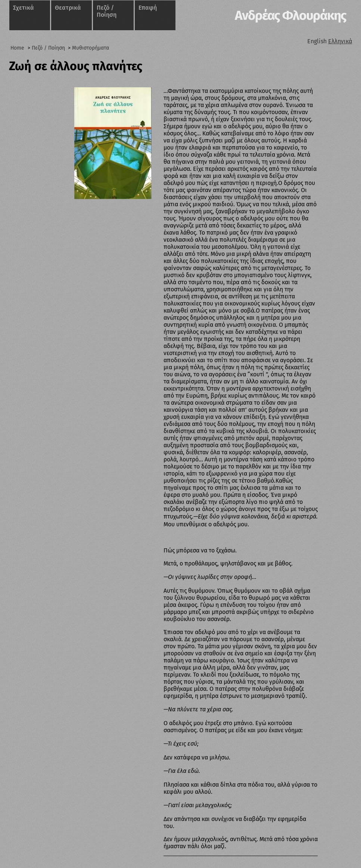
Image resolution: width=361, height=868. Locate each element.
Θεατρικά (68, 8)
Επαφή (148, 8)
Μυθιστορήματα (91, 48)
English (317, 41)
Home (17, 48)
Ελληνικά (340, 41)
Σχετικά (24, 8)
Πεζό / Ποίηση (107, 11)
